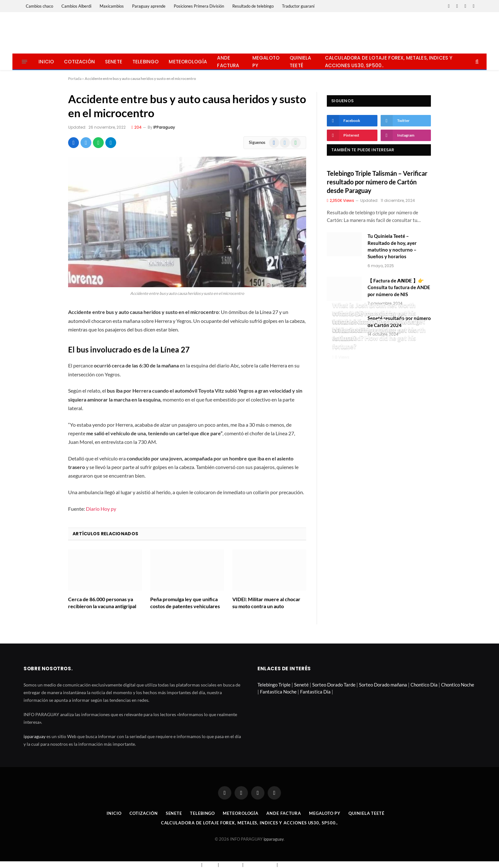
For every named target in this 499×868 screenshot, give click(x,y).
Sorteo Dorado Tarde (334, 685)
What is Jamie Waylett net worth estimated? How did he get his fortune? (379, 338)
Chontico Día (424, 685)
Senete (114, 62)
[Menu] (25, 62)
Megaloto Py (266, 62)
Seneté (301, 685)
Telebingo (146, 62)
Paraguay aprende (149, 6)
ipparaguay (35, 736)
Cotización (79, 62)
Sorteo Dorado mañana (383, 685)
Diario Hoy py (101, 509)
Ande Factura (228, 62)
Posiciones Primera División (199, 6)
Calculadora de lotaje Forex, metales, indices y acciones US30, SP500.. (389, 62)
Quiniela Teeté (300, 62)
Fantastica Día (315, 692)
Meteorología (188, 62)
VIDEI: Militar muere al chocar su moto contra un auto (266, 603)
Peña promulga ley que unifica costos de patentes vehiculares (185, 603)
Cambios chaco (39, 6)
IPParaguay (164, 127)
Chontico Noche (458, 685)
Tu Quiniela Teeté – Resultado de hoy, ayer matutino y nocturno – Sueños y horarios (392, 246)
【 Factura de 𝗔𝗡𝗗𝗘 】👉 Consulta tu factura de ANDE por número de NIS (399, 287)
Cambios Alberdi (76, 6)
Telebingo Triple (274, 685)
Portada (75, 78)
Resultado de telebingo (253, 6)
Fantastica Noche (278, 692)
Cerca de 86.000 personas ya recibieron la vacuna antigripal (102, 603)
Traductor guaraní (298, 6)
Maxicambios (112, 6)
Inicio (46, 62)
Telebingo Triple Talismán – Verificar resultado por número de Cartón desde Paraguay (377, 182)
